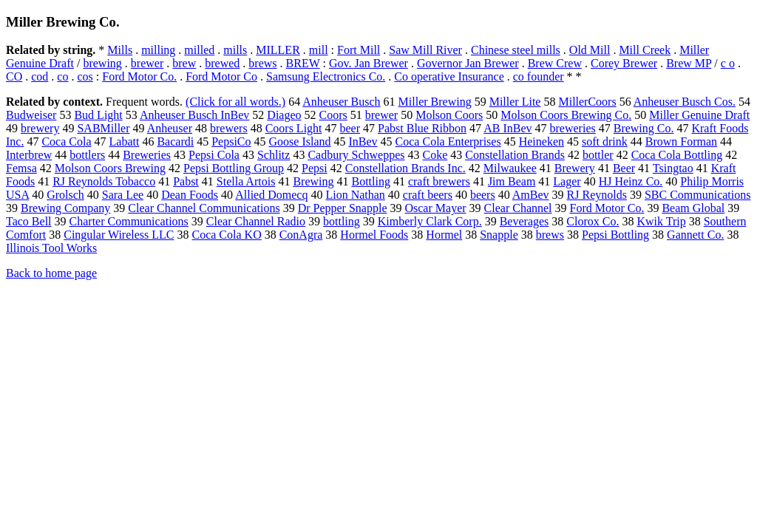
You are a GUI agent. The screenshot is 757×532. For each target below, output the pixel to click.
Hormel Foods (374, 235)
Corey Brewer (624, 63)
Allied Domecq (271, 195)
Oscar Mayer (435, 208)
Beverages (525, 221)
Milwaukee (510, 168)
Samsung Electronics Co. (326, 76)
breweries (573, 128)
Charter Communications (129, 221)
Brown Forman (681, 141)
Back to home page (51, 273)
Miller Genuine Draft (699, 115)
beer (350, 128)
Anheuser (170, 128)
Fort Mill (359, 50)
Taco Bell (29, 221)
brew (184, 63)
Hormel (444, 235)
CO (14, 76)
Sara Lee (123, 195)
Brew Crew (555, 63)
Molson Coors (449, 115)
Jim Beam (512, 181)
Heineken (542, 141)
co (62, 76)
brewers (229, 128)
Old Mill (590, 50)
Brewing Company (65, 208)
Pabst (186, 181)
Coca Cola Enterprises (448, 141)
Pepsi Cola (214, 155)
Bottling (370, 181)
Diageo (284, 115)
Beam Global (693, 208)
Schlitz (274, 155)
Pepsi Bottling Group (234, 168)
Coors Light (294, 128)
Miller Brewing (435, 102)
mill (319, 50)
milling (158, 50)
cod (40, 76)
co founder (539, 76)
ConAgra (301, 235)
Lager (567, 181)
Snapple (499, 235)
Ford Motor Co (221, 76)
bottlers (87, 155)
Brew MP (689, 63)
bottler (598, 155)
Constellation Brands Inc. (405, 168)
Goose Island (300, 141)
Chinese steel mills (516, 50)
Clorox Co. (593, 221)
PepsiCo (231, 141)
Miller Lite (515, 102)
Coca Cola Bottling (677, 155)
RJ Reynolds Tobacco (104, 181)
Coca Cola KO (226, 235)
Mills (120, 50)
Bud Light (98, 115)
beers (483, 195)
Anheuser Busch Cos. (685, 102)
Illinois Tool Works (51, 248)
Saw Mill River (425, 50)
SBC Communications (698, 195)
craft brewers (439, 181)
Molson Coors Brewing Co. (566, 115)
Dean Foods (190, 195)
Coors (333, 115)
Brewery (575, 168)
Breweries (147, 155)
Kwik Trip (661, 221)
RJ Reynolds (597, 195)
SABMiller (103, 128)
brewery (40, 128)
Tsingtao (673, 168)
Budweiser (31, 115)
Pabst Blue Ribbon (422, 128)
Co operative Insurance (449, 76)
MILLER (278, 50)
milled (199, 50)
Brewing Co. (644, 128)
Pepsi (315, 168)
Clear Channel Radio (256, 221)
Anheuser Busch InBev (194, 115)
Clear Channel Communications (204, 208)
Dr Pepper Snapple (343, 208)
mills (235, 50)
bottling (342, 221)
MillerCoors (587, 102)
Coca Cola (66, 141)
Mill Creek (645, 50)
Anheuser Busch (341, 102)
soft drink (605, 141)
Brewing (313, 181)
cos (85, 76)
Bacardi (175, 141)
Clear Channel (518, 208)
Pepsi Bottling (615, 235)
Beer (624, 168)
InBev (363, 141)
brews (262, 63)
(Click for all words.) (235, 102)
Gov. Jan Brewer (369, 63)
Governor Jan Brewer (468, 63)
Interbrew (29, 155)
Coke (435, 155)
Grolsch (65, 195)
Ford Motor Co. (139, 76)
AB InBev (508, 128)
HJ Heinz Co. (631, 181)
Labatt (125, 141)
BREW (303, 63)
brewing (102, 63)
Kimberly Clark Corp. (430, 221)
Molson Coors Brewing (110, 168)
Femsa (21, 168)
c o (728, 63)
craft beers (428, 195)
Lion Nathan (355, 195)
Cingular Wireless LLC (119, 235)
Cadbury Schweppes (356, 155)
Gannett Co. (695, 235)
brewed (222, 63)
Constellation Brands (515, 155)
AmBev (531, 195)
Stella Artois (246, 181)
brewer (147, 63)
